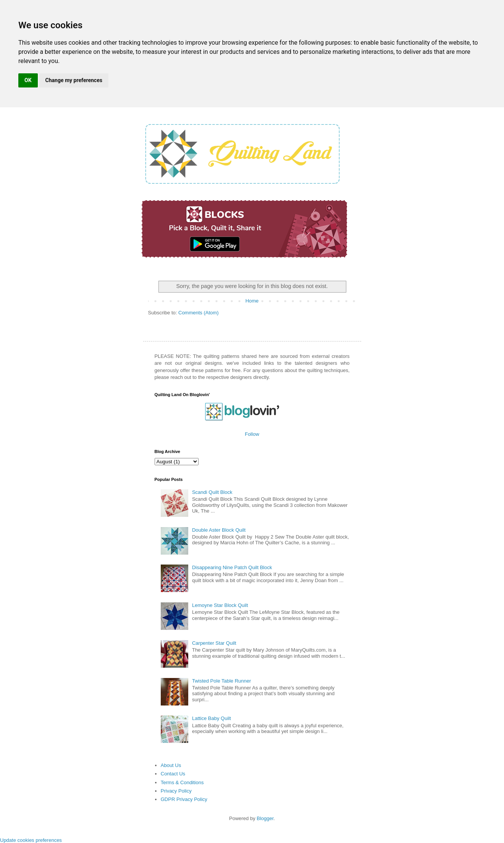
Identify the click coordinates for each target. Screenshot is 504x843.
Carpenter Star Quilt (214, 643)
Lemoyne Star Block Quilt (220, 605)
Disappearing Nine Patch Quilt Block (232, 567)
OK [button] (28, 80)
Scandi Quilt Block (212, 492)
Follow (252, 434)
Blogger (265, 818)
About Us (171, 765)
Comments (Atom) (198, 313)
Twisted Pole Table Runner (221, 681)
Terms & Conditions (182, 782)
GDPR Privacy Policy (184, 799)
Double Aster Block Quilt (219, 530)
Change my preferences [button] (74, 80)
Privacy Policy (176, 791)
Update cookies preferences (31, 840)
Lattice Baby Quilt (212, 718)
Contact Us (173, 774)
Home (252, 301)
